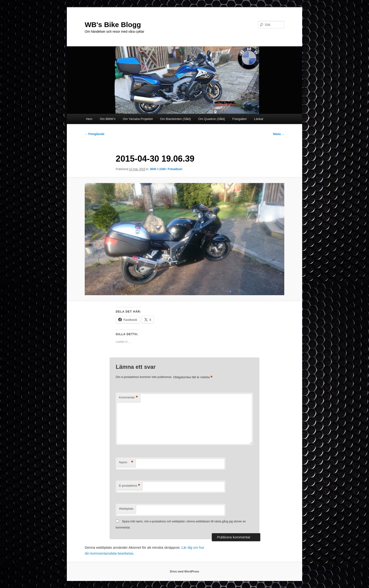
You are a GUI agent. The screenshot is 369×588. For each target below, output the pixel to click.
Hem (89, 119)
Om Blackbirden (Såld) (175, 119)
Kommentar (128, 398)
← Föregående (94, 134)
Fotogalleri (240, 119)
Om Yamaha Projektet (138, 119)
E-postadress (130, 486)
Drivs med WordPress (185, 572)
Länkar (259, 119)
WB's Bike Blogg (113, 25)
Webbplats (126, 509)
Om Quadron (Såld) (212, 119)
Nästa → (279, 134)
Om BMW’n (108, 119)
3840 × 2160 (158, 169)
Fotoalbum (175, 169)
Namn (126, 463)
